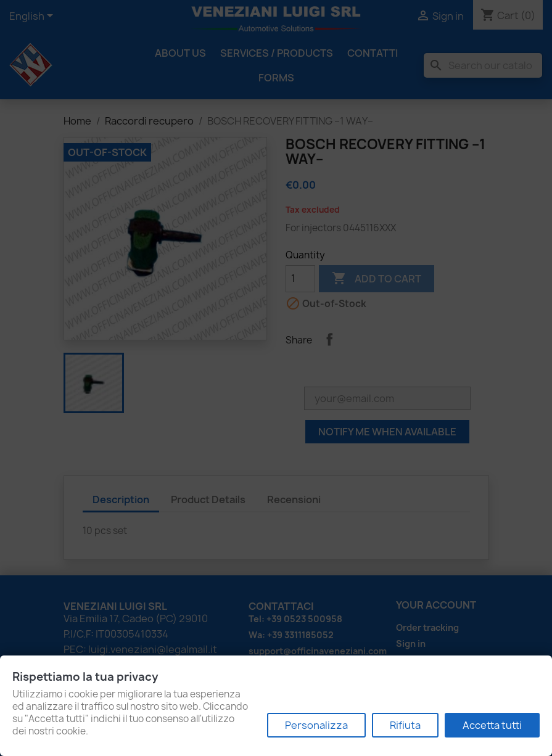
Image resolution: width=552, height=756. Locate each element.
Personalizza (316, 725)
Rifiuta (405, 725)
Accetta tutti (492, 725)
